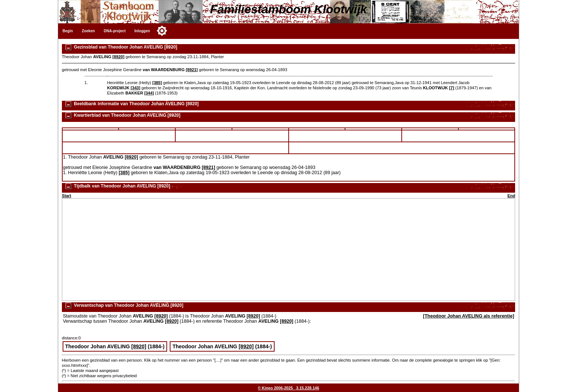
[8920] (118, 57)
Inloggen (142, 31)
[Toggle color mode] (162, 31)
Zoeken (88, 31)
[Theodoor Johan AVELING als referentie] (469, 316)
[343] (135, 88)
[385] (157, 83)
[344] (149, 93)
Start (67, 196)
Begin (68, 31)
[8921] (192, 70)
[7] (452, 88)
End (511, 196)
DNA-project (115, 31)
